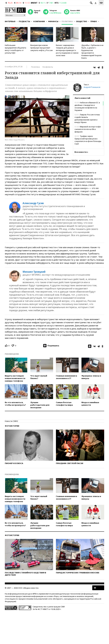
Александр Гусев (33, 203)
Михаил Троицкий (34, 272)
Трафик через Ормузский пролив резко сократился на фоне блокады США (88, 140)
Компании (39, 21)
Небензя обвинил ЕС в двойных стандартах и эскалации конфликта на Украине (87, 106)
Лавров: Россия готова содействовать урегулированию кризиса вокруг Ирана (87, 118)
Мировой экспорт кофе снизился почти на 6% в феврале (88, 129)
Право (94, 21)
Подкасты (24, 21)
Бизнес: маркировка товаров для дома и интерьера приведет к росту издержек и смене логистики (67, 50)
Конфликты (48, 67)
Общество (82, 21)
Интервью (10, 21)
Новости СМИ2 (11, 421)
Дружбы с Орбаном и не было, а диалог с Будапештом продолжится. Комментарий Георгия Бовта (92, 52)
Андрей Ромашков (92, 87)
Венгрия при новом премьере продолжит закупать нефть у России (42, 48)
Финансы (53, 21)
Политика (67, 21)
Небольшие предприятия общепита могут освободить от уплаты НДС (15, 49)
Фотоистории (12, 426)
